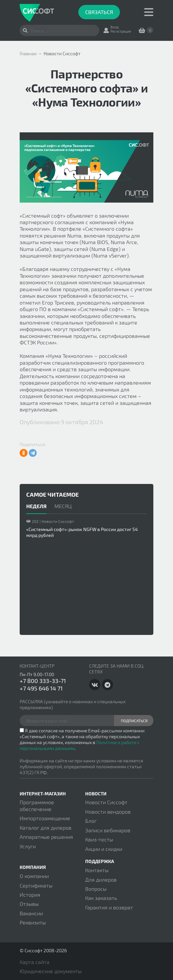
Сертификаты (36, 885)
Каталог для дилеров (46, 828)
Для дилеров (101, 880)
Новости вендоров (108, 812)
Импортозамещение (45, 818)
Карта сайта (35, 962)
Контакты (97, 870)
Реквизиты (33, 922)
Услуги (28, 846)
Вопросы (96, 889)
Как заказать (101, 898)
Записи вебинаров (108, 830)
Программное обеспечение (37, 805)
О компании (34, 876)
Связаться (99, 12)
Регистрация (121, 31)
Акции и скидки (104, 849)
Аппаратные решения (46, 837)
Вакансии (31, 913)
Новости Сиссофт (106, 802)
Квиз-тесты (99, 839)
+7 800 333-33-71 (43, 681)
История (30, 895)
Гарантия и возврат (109, 907)
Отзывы (29, 904)
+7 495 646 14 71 (41, 688)
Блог (91, 821)
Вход (115, 27)
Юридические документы (51, 971)
